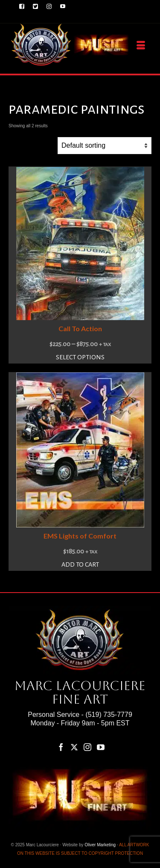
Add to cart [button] (80, 564)
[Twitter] (74, 747)
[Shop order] (105, 146)
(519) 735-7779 (109, 715)
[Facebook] (61, 747)
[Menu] (141, 46)
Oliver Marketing (100, 845)
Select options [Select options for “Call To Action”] (80, 357)
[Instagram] (87, 747)
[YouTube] (101, 747)
